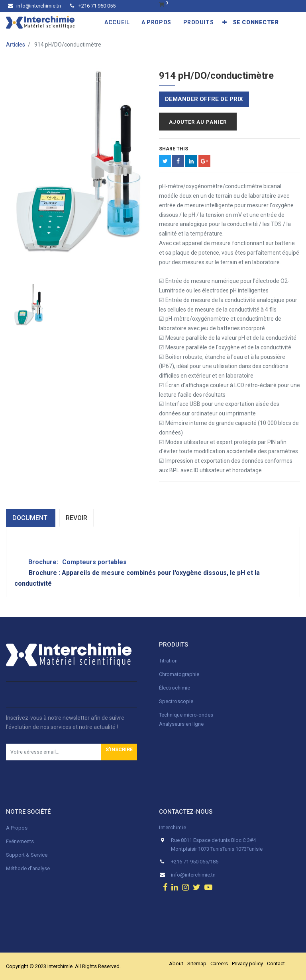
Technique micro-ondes (186, 715)
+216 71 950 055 (93, 6)
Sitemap (197, 963)
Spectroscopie (176, 701)
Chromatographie (179, 674)
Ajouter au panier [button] (198, 122)
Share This (174, 149)
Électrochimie (175, 688)
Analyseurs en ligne (181, 724)
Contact (276, 963)
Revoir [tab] (76, 518)
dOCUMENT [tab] (31, 518)
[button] (225, 22)
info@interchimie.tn (34, 6)
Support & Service (27, 855)
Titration (168, 661)
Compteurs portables (94, 562)
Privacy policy (247, 963)
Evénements (20, 841)
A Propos (17, 828)
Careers (219, 963)
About (176, 963)
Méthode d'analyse (28, 868)
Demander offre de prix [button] (204, 99)
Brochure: (44, 562)
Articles (16, 45)
